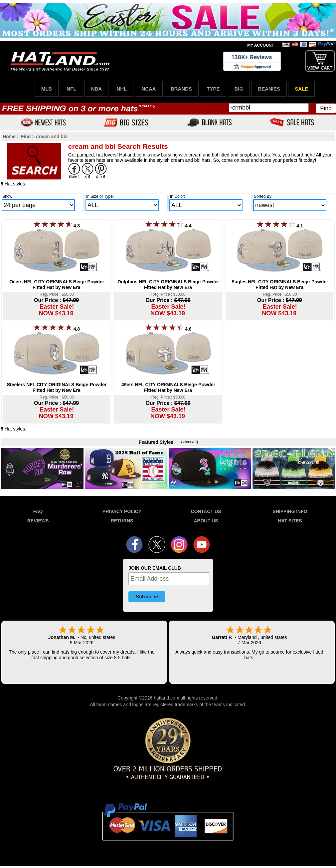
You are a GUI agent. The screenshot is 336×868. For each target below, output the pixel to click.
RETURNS (122, 521)
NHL (122, 89)
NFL (71, 89)
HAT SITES (290, 521)
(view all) (189, 442)
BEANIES (269, 89)
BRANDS (181, 89)
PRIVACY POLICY (122, 511)
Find (326, 108)
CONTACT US (206, 511)
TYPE (213, 89)
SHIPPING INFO (290, 511)
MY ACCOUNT (261, 45)
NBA (97, 89)
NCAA (149, 89)
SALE (301, 89)
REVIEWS (38, 521)
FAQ (38, 511)
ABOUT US (206, 521)
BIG (239, 89)
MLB (47, 89)
